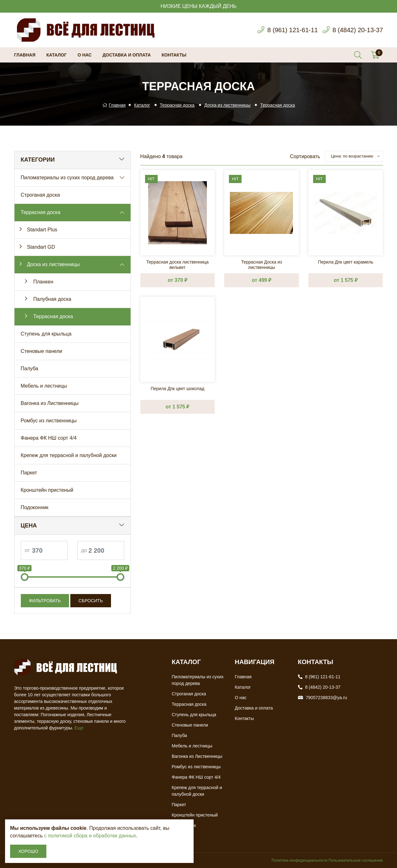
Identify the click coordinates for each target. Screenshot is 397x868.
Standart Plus (42, 230)
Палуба (30, 369)
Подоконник (35, 507)
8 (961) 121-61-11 (293, 30)
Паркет (29, 473)
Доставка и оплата (127, 55)
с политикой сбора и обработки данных (90, 836)
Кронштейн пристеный (47, 490)
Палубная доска (52, 299)
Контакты (174, 55)
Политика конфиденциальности (299, 860)
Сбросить (91, 601)
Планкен (43, 282)
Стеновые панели (42, 351)
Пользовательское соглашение (356, 860)
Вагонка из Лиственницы (50, 403)
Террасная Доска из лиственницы (262, 264)
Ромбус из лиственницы (49, 421)
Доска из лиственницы (228, 105)
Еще (79, 728)
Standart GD (41, 247)
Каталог (57, 55)
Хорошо (28, 851)
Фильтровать (45, 601)
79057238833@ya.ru (326, 698)
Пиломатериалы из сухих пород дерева (67, 178)
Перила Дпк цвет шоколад (178, 389)
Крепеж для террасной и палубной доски (69, 455)
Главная (25, 55)
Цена (29, 526)
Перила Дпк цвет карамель (346, 262)
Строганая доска (40, 195)
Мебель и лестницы (44, 386)
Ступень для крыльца (46, 334)
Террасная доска (177, 105)
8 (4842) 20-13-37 (358, 30)
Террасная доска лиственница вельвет (178, 264)
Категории (38, 160)
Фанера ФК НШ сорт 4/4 (49, 438)
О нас (85, 55)
